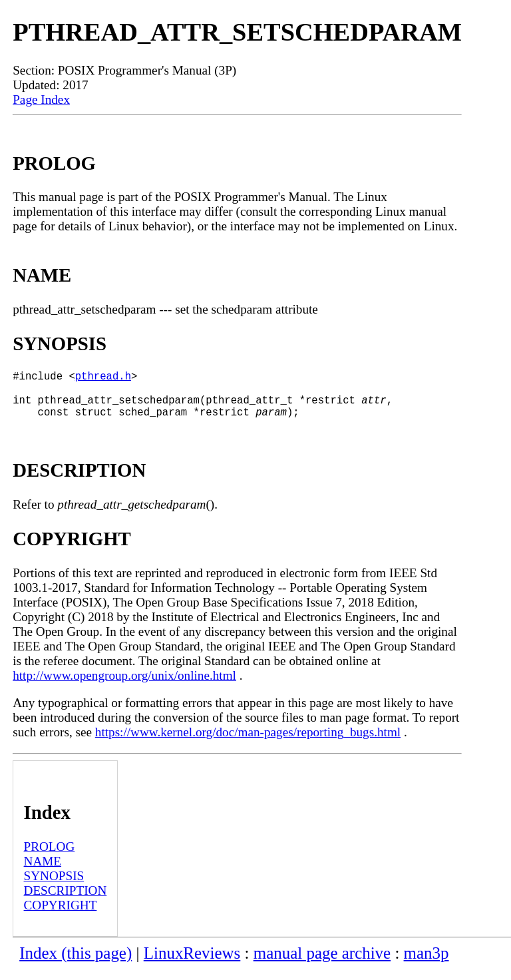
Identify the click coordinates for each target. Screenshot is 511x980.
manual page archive (322, 964)
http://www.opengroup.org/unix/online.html (124, 686)
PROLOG (50, 857)
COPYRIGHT (61, 916)
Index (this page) (76, 964)
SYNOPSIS (54, 886)
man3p (426, 964)
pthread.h (103, 378)
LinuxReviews (192, 964)
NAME (43, 872)
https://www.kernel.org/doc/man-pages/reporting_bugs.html (248, 743)
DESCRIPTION (66, 901)
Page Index (41, 100)
